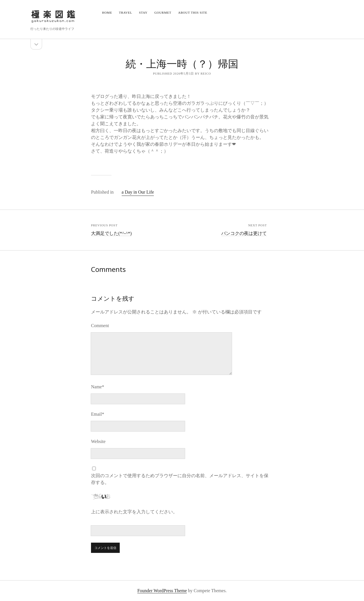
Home (107, 13)
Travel (126, 13)
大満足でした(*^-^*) (111, 233)
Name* (98, 387)
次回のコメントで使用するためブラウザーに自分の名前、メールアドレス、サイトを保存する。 (180, 479)
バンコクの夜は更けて (244, 233)
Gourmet (163, 13)
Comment (100, 326)
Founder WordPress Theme (162, 591)
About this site (193, 13)
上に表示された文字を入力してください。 (134, 512)
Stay (143, 13)
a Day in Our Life (138, 192)
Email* (98, 414)
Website (98, 441)
